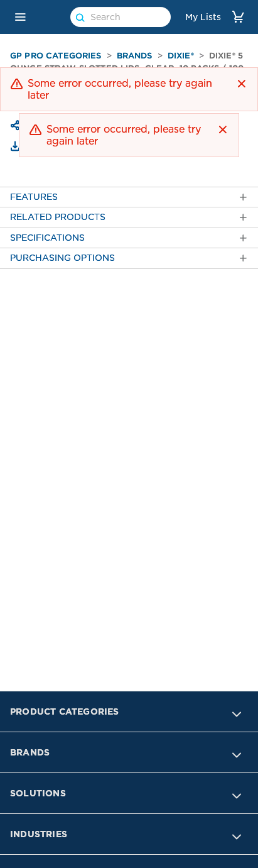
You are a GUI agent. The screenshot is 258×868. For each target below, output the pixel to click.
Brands (135, 56)
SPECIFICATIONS (129, 238)
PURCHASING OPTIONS (129, 258)
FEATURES (129, 197)
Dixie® (181, 56)
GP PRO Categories (56, 56)
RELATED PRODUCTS (129, 217)
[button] (20, 17)
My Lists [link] (203, 17)
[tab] (129, 197)
